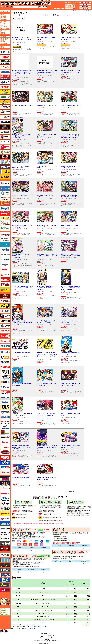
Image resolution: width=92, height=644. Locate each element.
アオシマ (15, 43)
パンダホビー (5, 372)
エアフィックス (5, 137)
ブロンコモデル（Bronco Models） (5, 427)
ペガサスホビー (5, 432)
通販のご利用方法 (85, 2)
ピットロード (5, 387)
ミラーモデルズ (5, 509)
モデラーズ (5, 524)
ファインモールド (5, 392)
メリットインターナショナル (5, 519)
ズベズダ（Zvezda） (5, 290)
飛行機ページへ (5, 17)
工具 (37, 4)
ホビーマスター (5, 472)
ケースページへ (5, 43)
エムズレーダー (5, 600)
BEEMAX (5, 382)
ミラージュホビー (5, 504)
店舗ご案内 (5, 609)
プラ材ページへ (5, 41)
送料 (85, 4)
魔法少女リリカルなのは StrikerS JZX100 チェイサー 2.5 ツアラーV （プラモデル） (21, 447)
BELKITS (5, 437)
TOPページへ (5, 11)
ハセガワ (5, 352)
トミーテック (5, 331)
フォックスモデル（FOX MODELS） (5, 407)
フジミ (5, 417)
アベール (5, 92)
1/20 (23, 19)
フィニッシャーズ (5, 402)
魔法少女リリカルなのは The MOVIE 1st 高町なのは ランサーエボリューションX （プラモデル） (22, 323)
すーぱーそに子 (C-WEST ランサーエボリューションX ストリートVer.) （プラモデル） (22, 288)
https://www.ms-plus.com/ (46, 638)
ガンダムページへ (5, 26)
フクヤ (5, 412)
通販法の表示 (5, 615)
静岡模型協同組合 (5, 255)
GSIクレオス (5, 245)
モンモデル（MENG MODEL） (5, 549)
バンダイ (5, 367)
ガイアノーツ (5, 183)
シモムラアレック (5, 265)
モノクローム (5, 539)
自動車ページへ (5, 22)
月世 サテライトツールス (5, 213)
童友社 (5, 321)
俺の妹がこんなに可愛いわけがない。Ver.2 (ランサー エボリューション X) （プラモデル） (22, 136)
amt (5, 147)
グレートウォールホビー (5, 208)
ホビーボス (5, 467)
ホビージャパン (5, 457)
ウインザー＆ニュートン (5, 117)
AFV (5, 15)
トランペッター (5, 346)
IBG (5, 62)
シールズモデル (5, 250)
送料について (5, 613)
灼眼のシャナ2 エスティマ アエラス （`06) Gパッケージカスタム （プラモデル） (46, 415)
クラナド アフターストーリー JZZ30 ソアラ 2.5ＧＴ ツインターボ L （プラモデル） (47, 447)
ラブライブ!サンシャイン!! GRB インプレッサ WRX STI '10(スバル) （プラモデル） (47, 72)
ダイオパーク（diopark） (5, 296)
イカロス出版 (5, 107)
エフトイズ (5, 162)
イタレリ (5, 112)
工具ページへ (5, 39)
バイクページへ (5, 24)
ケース (45, 4)
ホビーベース (5, 462)
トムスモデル (5, 336)
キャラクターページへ (5, 28)
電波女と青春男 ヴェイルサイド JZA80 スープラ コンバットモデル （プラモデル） (47, 256)
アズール (5, 82)
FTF (5, 157)
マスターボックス (5, 484)
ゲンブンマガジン (5, 218)
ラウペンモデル (5, 575)
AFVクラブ (5, 142)
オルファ (5, 177)
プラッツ (5, 422)
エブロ (5, 167)
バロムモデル (5, 362)
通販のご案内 (5, 611)
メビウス (5, 514)
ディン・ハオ (5, 316)
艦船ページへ (5, 19)
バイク (19, 4)
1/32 (19, 19)
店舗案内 (85, 8)
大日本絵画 (5, 301)
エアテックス (5, 132)
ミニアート (5, 494)
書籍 (50, 4)
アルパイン (5, 97)
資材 (41, 4)
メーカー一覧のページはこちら (5, 52)
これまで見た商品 (59, 8)
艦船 (11, 4)
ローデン (5, 590)
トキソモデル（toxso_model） (5, 326)
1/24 (14, 19)
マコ (5, 479)
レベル (5, 585)
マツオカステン (5, 489)
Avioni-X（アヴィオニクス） (5, 67)
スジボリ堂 (5, 275)
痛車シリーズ (20, 43)
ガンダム (28, 4)
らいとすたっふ (5, 570)
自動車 (15, 4)
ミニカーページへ (5, 31)
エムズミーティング (5, 604)
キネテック (5, 198)
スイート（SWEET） (5, 270)
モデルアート (5, 529)
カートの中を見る (70, 8)
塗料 (32, 4)
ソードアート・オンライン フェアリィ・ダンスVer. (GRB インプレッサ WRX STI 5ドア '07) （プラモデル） (70, 136)
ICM (5, 57)
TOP (6, 7)
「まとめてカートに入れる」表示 (63, 15)
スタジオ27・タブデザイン (5, 280)
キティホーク (5, 193)
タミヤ (5, 311)
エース (5, 152)
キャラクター (24, 4)
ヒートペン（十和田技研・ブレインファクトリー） (5, 377)
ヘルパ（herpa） (5, 442)
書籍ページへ (5, 47)
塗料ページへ (5, 37)
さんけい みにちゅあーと (5, 240)
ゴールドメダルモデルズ (5, 223)
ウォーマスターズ (5, 127)
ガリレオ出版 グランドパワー (5, 203)
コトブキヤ (5, 228)
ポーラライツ (5, 452)
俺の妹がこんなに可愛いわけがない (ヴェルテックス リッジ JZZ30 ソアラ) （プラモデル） (47, 288)
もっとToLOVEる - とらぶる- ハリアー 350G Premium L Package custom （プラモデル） (22, 256)
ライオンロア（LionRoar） (5, 565)
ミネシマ (5, 499)
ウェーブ (5, 122)
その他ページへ (5, 33)
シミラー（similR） (5, 260)
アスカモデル (5, 87)
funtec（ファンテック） (5, 397)
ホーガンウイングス (5, 447)
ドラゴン (5, 341)
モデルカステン (5, 534)
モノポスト (5, 544)
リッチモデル (5, 580)
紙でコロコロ (5, 188)
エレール (5, 172)
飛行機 (7, 4)
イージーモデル (5, 102)
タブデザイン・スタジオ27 (5, 306)
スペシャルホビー (5, 285)
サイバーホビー (5, 235)
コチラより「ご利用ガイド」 (31, 628)
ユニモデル (5, 555)
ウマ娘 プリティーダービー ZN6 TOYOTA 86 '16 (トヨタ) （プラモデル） (22, 39)
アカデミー (5, 77)
